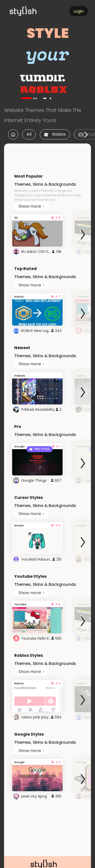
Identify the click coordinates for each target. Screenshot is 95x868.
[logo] (32, 11)
